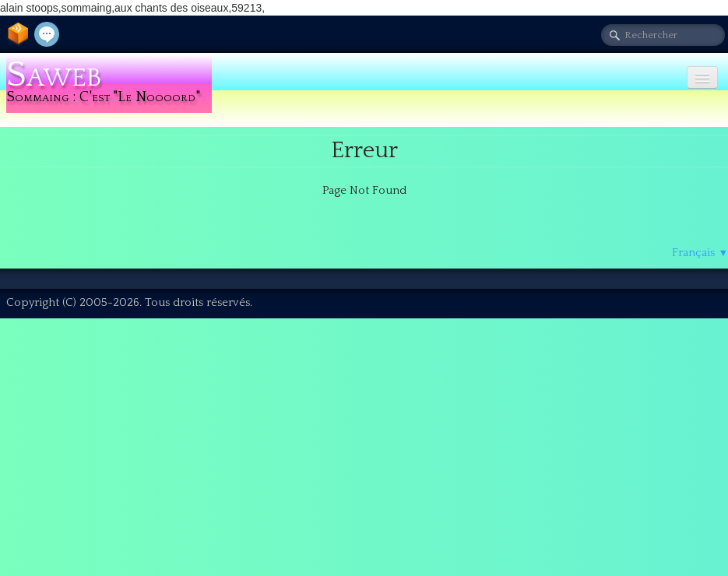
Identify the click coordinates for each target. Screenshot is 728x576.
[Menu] (702, 77)
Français (700, 253)
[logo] (109, 84)
